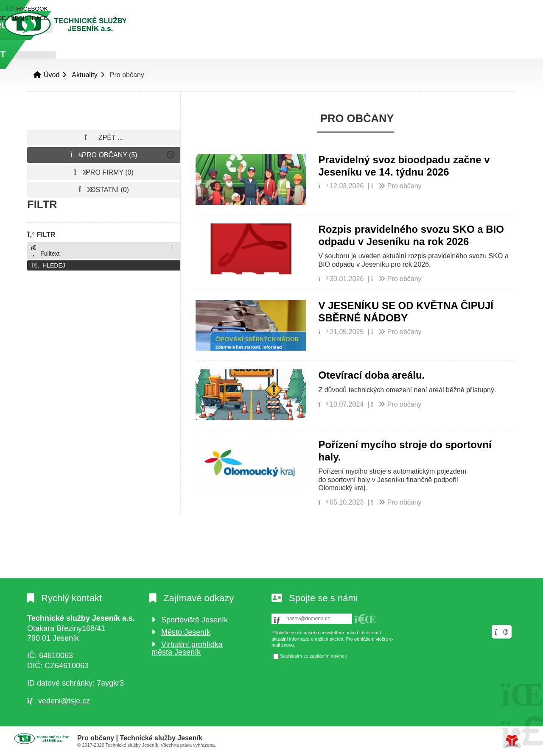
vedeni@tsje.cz (64, 701)
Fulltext (45, 251)
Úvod (89, 24)
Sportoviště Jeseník (195, 620)
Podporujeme (400, 54)
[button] (465, 9)
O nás (175, 54)
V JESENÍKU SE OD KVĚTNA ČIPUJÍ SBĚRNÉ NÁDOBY (406, 312)
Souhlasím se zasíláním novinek (313, 656)
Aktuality (84, 75)
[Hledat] (506, 26)
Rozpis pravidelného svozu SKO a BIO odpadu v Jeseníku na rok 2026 (411, 235)
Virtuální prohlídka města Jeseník (187, 648)
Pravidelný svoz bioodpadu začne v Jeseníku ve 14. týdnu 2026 (404, 166)
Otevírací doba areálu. (372, 375)
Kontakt (473, 54)
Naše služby (239, 54)
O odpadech (318, 54)
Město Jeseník (186, 632)
